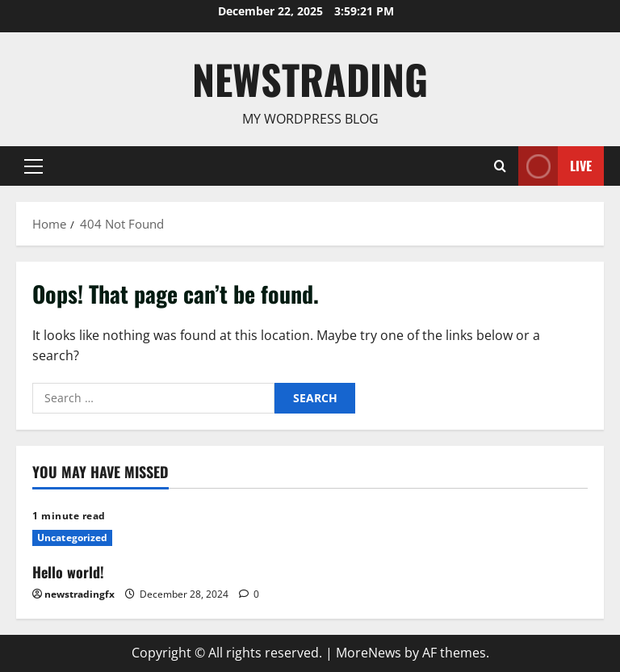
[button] (34, 166)
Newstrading (310, 78)
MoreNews (369, 653)
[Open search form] (500, 166)
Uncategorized (72, 538)
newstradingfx (80, 594)
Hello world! (68, 572)
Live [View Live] (555, 166)
